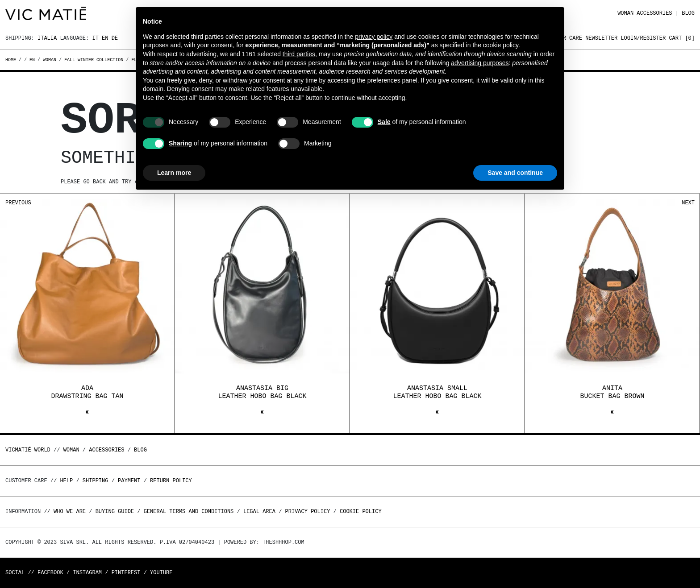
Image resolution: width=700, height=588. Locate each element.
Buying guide (115, 511)
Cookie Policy (361, 511)
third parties (299, 54)
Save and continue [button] (515, 173)
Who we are (70, 511)
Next (688, 203)
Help (66, 481)
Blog (688, 13)
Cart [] (682, 38)
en (32, 60)
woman (50, 60)
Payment (129, 481)
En (105, 38)
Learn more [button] (174, 173)
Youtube (161, 573)
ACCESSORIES (654, 13)
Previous (18, 203)
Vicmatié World (28, 450)
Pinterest (126, 573)
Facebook (50, 573)
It (95, 38)
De (115, 38)
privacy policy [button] (374, 37)
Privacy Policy (308, 511)
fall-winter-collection (94, 60)
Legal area (259, 511)
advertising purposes (480, 63)
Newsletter (601, 38)
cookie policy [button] (501, 45)
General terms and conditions (189, 511)
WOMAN (625, 13)
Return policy (171, 481)
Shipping (96, 481)
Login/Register (643, 38)
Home (12, 60)
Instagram (87, 573)
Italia (47, 38)
